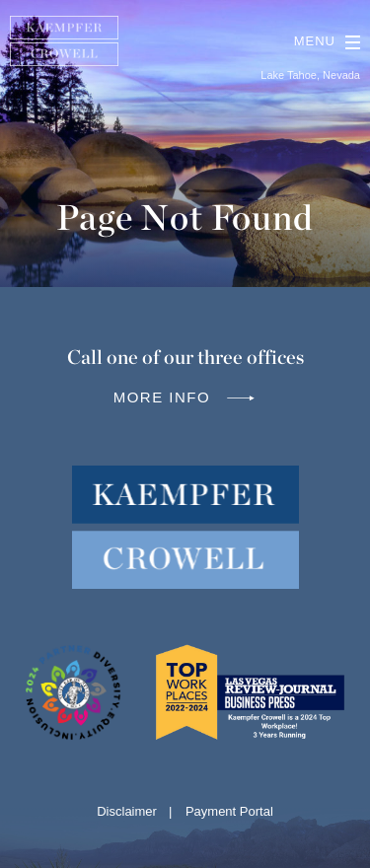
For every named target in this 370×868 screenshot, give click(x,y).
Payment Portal (229, 811)
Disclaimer (127, 811)
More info (185, 397)
